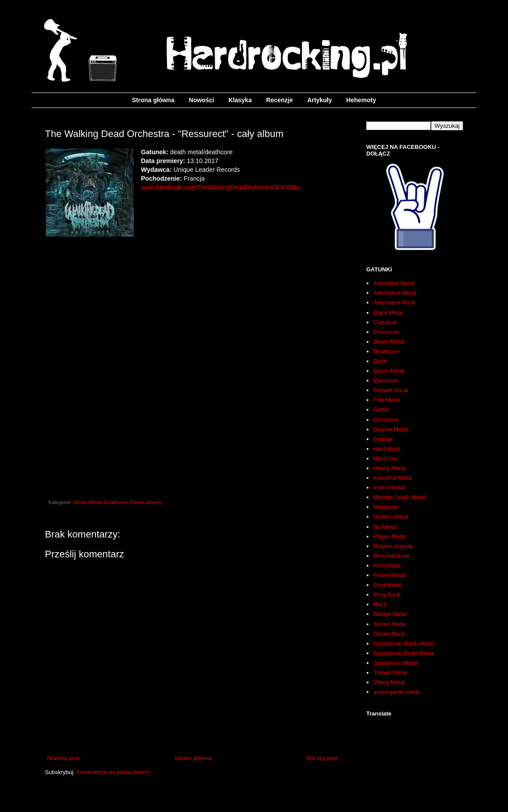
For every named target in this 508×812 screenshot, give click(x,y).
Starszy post (322, 758)
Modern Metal (391, 517)
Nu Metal (385, 527)
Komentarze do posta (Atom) (113, 772)
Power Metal (389, 575)
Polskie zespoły (393, 546)
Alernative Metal (394, 283)
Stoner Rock (389, 634)
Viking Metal (389, 682)
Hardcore (385, 458)
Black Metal (388, 313)
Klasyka (240, 100)
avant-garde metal (396, 692)
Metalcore (386, 507)
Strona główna (153, 100)
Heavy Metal (389, 468)
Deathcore (116, 502)
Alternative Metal (395, 293)
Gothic (382, 410)
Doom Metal (389, 371)
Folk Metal (387, 400)
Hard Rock (387, 449)
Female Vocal (391, 390)
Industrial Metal (393, 478)
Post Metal (387, 565)
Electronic (386, 380)
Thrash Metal (390, 673)
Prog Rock (387, 595)
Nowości (202, 100)
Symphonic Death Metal (404, 653)
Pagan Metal (389, 536)
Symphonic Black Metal (403, 643)
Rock (380, 604)
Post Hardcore (392, 556)
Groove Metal (390, 429)
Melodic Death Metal (399, 497)
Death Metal (87, 502)
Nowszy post (63, 758)
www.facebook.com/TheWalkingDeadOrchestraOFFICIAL (221, 187)
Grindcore (386, 420)
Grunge (383, 439)
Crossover (386, 332)
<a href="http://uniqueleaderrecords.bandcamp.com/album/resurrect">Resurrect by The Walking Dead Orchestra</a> (192, 350)
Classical (385, 322)
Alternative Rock (394, 302)
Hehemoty (361, 100)
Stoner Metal (390, 624)
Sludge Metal (390, 614)
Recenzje (280, 100)
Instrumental (389, 488)
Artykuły (320, 100)
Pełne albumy (146, 502)
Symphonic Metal (395, 663)
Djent (380, 361)
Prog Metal (387, 585)
